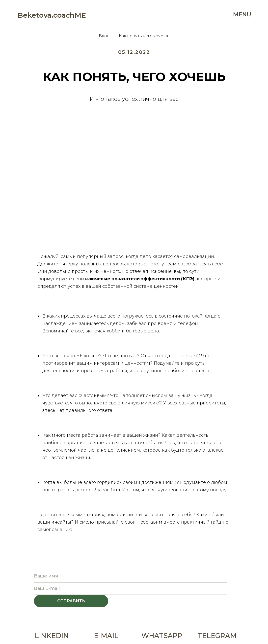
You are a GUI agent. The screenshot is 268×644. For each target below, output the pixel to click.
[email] (131, 589)
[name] (131, 576)
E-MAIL (106, 636)
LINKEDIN (52, 636)
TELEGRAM (217, 636)
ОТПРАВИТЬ (71, 601)
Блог (104, 36)
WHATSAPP (162, 636)
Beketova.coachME (52, 15)
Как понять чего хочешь (144, 36)
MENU (242, 14)
